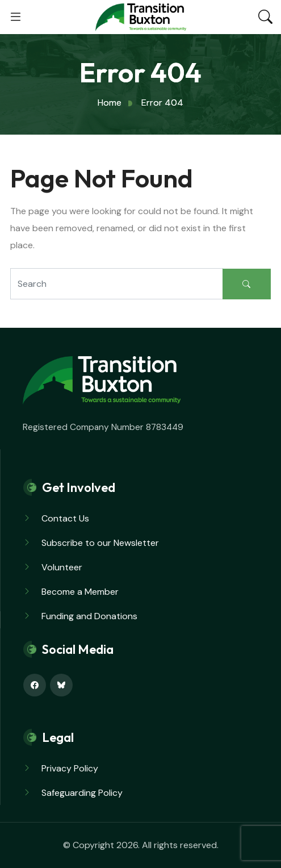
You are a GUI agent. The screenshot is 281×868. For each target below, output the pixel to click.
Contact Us (65, 518)
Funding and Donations (89, 616)
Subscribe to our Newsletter (100, 543)
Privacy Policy (70, 768)
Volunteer (62, 567)
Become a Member (80, 592)
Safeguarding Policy (82, 793)
